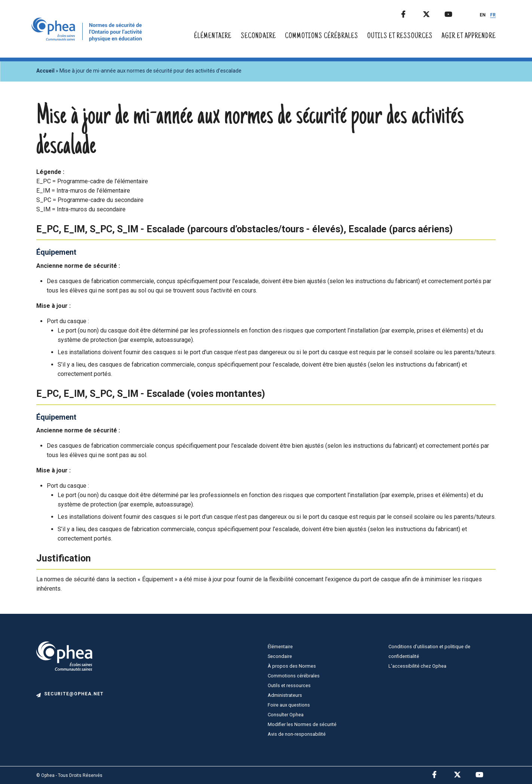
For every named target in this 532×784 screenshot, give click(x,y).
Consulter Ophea (286, 715)
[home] (88, 39)
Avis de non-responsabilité (297, 734)
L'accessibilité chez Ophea (417, 666)
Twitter (433, 13)
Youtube (455, 13)
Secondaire (258, 36)
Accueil (45, 71)
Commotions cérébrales (322, 36)
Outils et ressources (400, 36)
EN (483, 15)
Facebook (411, 13)
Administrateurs (285, 695)
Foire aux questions (289, 705)
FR (493, 15)
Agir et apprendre (469, 36)
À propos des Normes (292, 666)
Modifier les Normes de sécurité (302, 724)
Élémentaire (213, 36)
